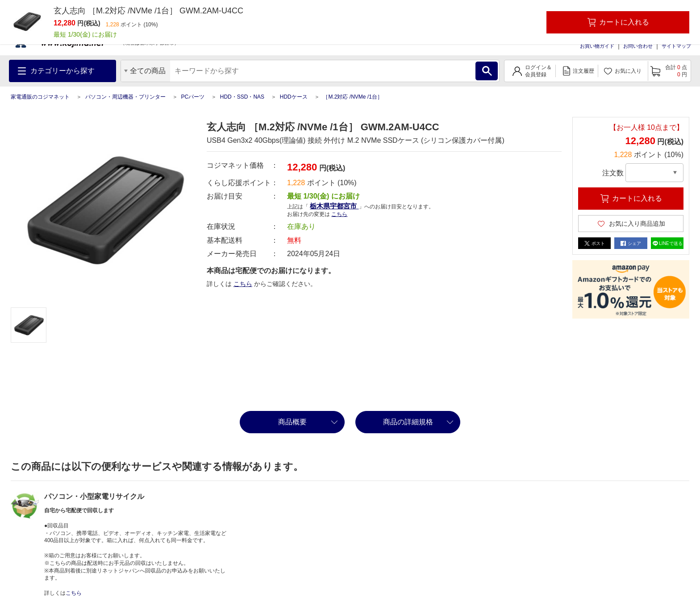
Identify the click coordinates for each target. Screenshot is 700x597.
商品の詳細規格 (408, 422)
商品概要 (292, 422)
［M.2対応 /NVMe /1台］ (352, 97)
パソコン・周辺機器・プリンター (125, 97)
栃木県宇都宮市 (334, 206)
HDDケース (294, 97)
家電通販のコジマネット (40, 97)
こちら (339, 214)
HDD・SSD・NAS (242, 97)
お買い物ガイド (597, 46)
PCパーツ (193, 97)
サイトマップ (676, 46)
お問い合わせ (638, 46)
